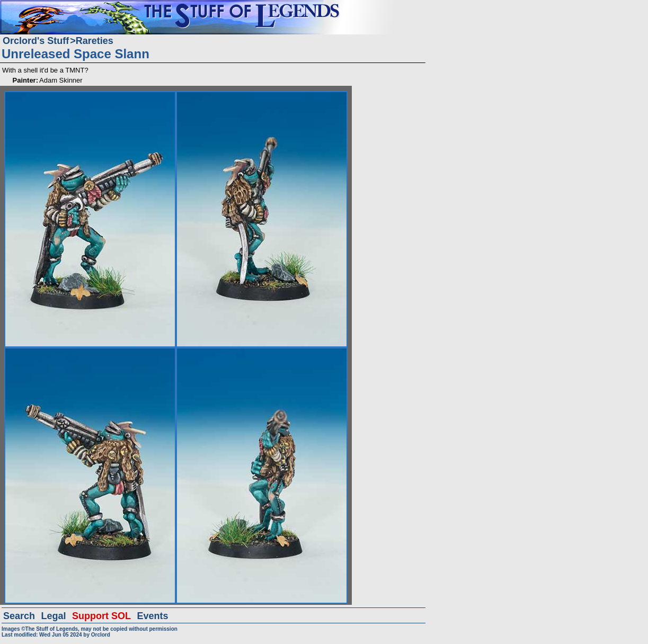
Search (19, 616)
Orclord (101, 635)
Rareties (95, 41)
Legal (54, 616)
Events (152, 616)
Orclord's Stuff (36, 41)
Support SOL (101, 616)
